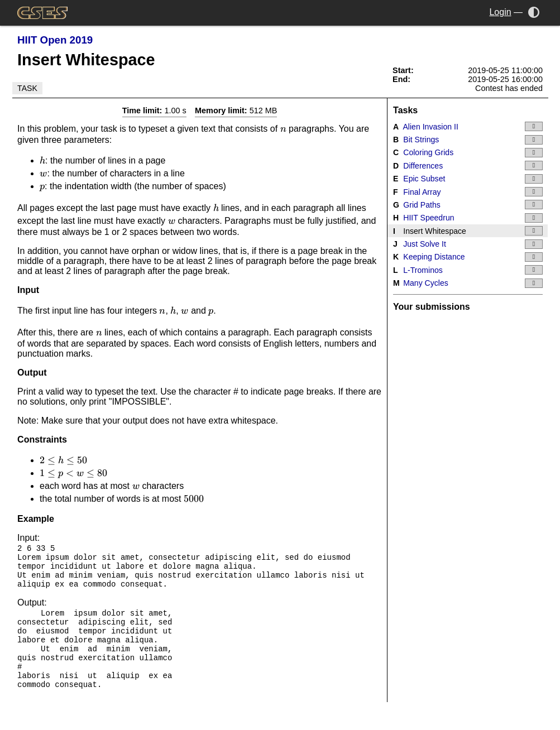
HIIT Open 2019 (55, 40)
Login (500, 12)
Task (27, 88)
